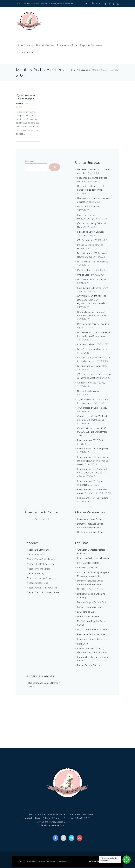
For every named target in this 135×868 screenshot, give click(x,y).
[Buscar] (55, 167)
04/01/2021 (29, 103)
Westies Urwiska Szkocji (38, 569)
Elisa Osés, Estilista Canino (90, 589)
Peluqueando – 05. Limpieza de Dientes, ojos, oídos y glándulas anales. (93, 460)
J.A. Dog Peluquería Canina (90, 607)
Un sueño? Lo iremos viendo (91, 279)
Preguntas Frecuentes (91, 45)
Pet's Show (83, 644)
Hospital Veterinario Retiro (90, 532)
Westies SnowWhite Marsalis (41, 559)
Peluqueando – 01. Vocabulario (93, 498)
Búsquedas (29, 161)
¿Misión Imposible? (86, 240)
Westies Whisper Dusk (38, 583)
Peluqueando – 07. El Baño (91, 440)
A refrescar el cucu (87, 344)
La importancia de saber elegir (92, 366)
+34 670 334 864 (86, 814)
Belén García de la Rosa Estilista (93, 558)
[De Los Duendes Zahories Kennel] (67, 726)
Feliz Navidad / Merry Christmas (93, 261)
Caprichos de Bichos (87, 567)
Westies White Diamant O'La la (42, 587)
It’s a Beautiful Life (86, 270)
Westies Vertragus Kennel (39, 578)
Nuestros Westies (45, 45)
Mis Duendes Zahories (89, 206)
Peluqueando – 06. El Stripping (92, 448)
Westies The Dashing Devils (40, 564)
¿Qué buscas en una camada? (26, 97)
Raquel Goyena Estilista (89, 665)
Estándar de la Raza (67, 45)
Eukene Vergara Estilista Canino (93, 602)
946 (20, 106)
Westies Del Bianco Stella (39, 550)
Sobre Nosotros (25, 45)
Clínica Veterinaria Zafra (89, 519)
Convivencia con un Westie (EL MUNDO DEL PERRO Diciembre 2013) (92, 432)
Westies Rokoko (35, 554)
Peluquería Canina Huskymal (91, 634)
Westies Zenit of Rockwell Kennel (43, 592)
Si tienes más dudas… (28, 52)
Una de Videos (85, 275)
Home (74, 70)
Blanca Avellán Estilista (88, 563)
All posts (82, 70)
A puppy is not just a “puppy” (92, 382)
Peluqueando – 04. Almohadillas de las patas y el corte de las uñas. (93, 472)
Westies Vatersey (35, 573)
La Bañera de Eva (86, 612)
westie (19, 103)
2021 (89, 70)
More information (97, 861)
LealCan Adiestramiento (38, 519)
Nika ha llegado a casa (88, 391)
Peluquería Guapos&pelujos (91, 639)
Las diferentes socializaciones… (93, 349)
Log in (96, 4)
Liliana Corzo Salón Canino (90, 616)
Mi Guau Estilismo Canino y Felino (94, 629)
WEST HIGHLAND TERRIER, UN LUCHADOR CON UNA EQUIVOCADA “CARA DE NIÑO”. (92, 300)
